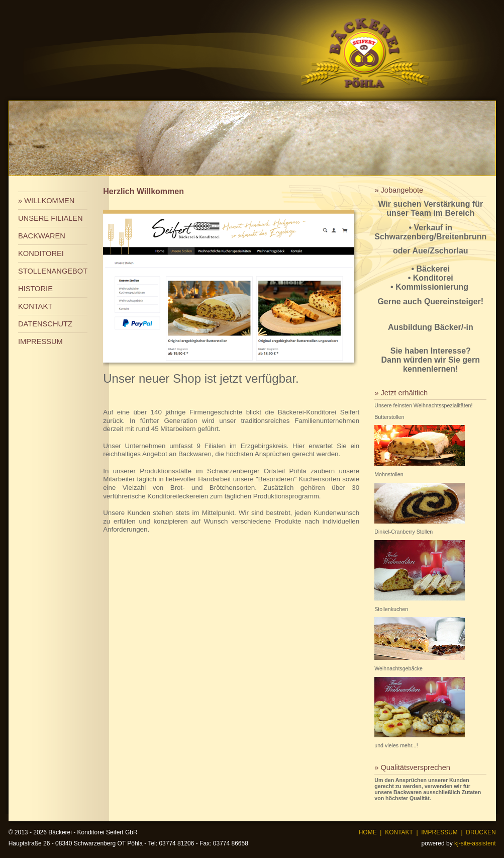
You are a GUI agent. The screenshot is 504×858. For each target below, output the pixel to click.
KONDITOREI (41, 253)
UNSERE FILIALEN (51, 218)
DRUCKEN (481, 832)
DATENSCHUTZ (45, 324)
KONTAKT (35, 306)
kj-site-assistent (475, 843)
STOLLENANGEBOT (53, 271)
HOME (368, 832)
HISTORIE (35, 289)
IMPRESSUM (40, 341)
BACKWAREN (42, 236)
